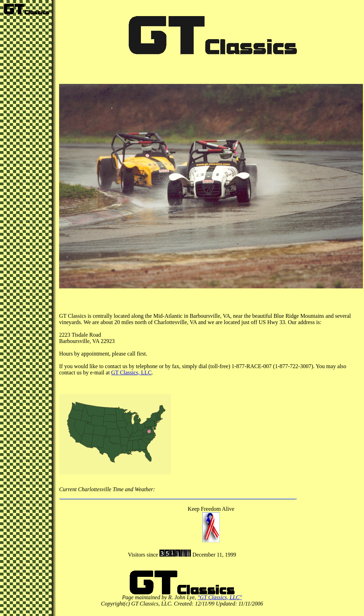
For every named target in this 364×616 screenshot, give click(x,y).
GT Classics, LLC (131, 373)
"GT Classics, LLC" (220, 597)
